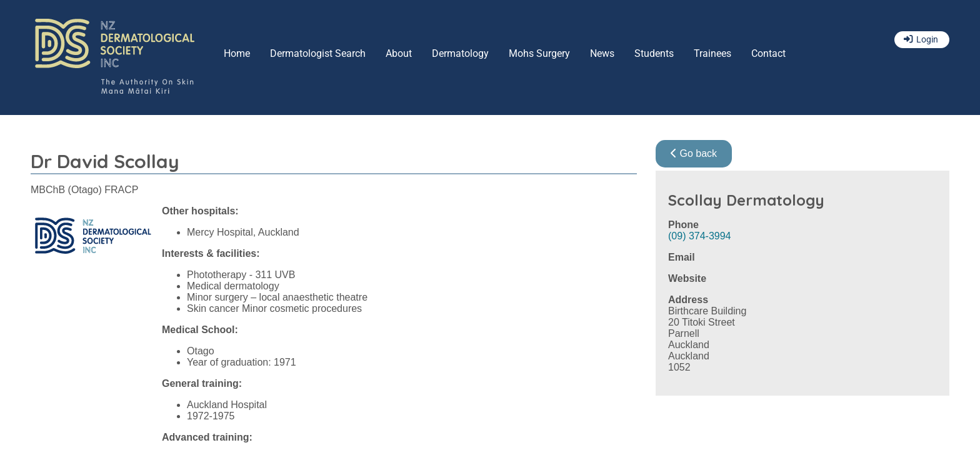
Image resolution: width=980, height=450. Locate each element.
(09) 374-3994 (700, 236)
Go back (694, 153)
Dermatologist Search (318, 53)
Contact (768, 53)
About (399, 53)
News (602, 53)
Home (237, 53)
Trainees (712, 53)
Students (654, 53)
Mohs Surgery (539, 53)
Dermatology (460, 53)
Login (927, 40)
